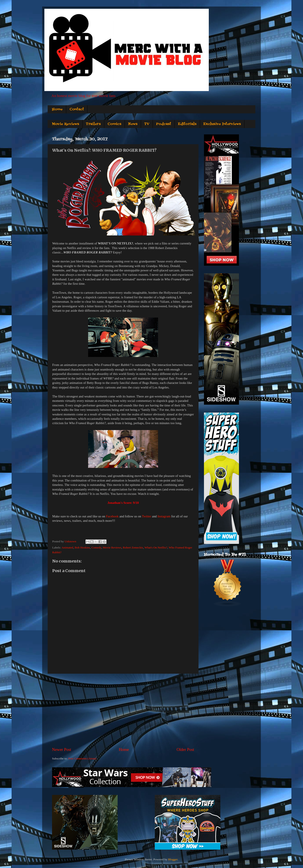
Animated (67, 547)
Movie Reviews (65, 124)
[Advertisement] (123, 710)
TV (147, 124)
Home (57, 109)
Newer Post (62, 749)
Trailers (93, 124)
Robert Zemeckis (133, 547)
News (133, 124)
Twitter (147, 516)
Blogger (173, 859)
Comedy (96, 547)
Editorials (187, 124)
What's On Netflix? (156, 547)
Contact (77, 109)
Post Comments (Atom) (82, 758)
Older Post (185, 749)
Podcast (164, 124)
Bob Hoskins (82, 547)
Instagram (164, 516)
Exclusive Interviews (222, 124)
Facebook (112, 516)
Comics (114, 124)
